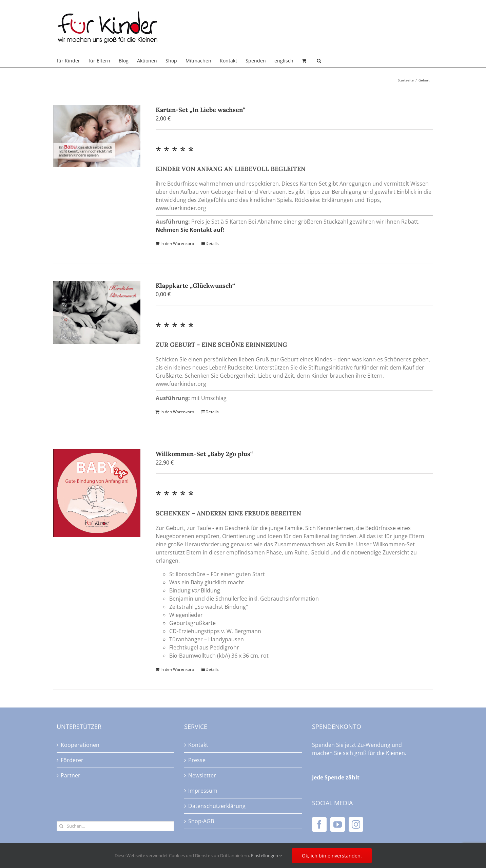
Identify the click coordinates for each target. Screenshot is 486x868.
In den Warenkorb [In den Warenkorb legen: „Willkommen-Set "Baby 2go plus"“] (177, 669)
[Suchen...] (115, 826)
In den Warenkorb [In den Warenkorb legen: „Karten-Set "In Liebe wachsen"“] (177, 243)
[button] (319, 61)
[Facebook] (319, 824)
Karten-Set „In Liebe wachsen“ (201, 110)
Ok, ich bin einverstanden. (332, 856)
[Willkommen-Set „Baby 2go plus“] (97, 493)
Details (212, 243)
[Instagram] (356, 824)
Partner (71, 775)
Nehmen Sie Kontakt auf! (190, 230)
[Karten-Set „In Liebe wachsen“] (97, 136)
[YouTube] (338, 824)
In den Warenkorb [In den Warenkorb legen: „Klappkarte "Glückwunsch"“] (177, 412)
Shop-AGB (201, 821)
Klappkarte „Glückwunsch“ (195, 286)
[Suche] (62, 826)
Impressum (203, 791)
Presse (197, 760)
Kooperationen (80, 745)
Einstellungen (266, 855)
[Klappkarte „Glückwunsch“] (97, 313)
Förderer (72, 760)
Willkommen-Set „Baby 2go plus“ (204, 454)
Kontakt (198, 745)
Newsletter (202, 775)
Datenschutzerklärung (217, 806)
